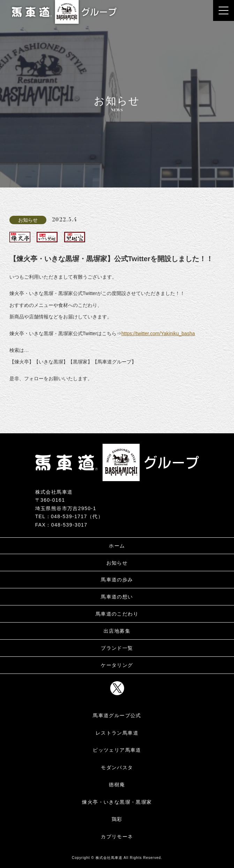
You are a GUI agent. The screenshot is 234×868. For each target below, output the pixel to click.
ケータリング (117, 665)
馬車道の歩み (117, 580)
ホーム (117, 546)
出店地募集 (117, 631)
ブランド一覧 (117, 648)
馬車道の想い (117, 597)
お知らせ (117, 563)
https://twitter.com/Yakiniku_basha (158, 333)
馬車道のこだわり (117, 614)
